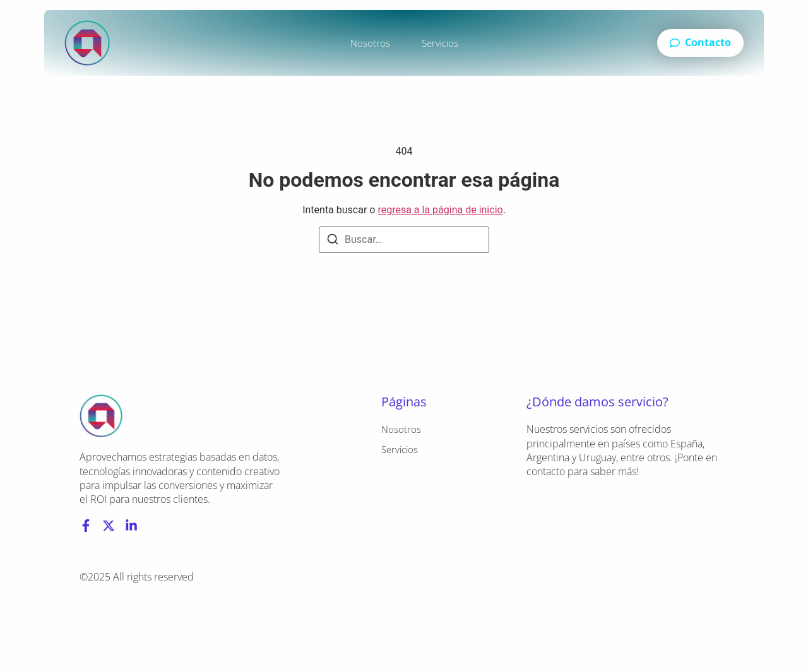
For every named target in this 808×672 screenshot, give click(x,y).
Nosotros (370, 43)
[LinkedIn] (131, 526)
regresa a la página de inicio (440, 210)
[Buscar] (333, 241)
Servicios (440, 43)
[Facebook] (86, 526)
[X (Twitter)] (109, 526)
